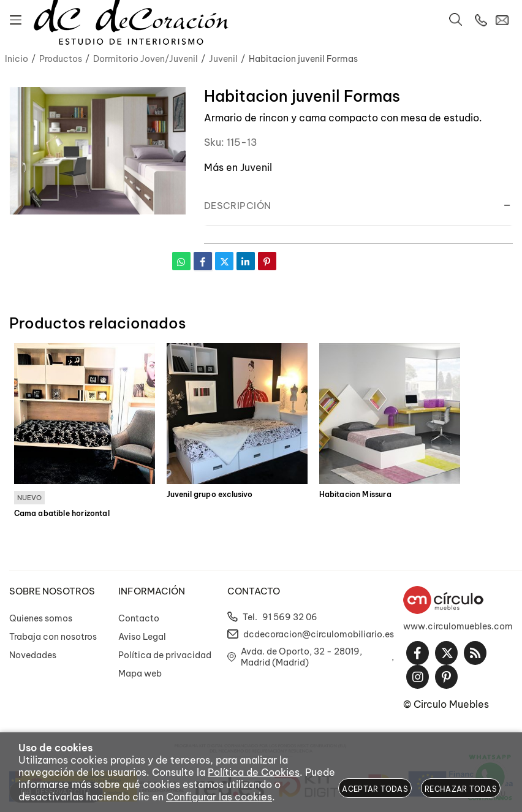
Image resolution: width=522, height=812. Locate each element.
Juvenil (256, 167)
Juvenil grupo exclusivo (210, 495)
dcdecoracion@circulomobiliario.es (319, 634)
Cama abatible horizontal (62, 514)
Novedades (33, 655)
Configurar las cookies (219, 797)
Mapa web (140, 674)
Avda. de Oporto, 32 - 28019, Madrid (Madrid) (301, 657)
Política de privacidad (165, 655)
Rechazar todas (461, 789)
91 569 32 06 (290, 617)
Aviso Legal (142, 637)
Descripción (238, 206)
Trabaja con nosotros (53, 637)
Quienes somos (41, 618)
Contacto (139, 618)
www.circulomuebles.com (458, 626)
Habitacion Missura (355, 495)
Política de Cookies (254, 772)
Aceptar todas (375, 789)
